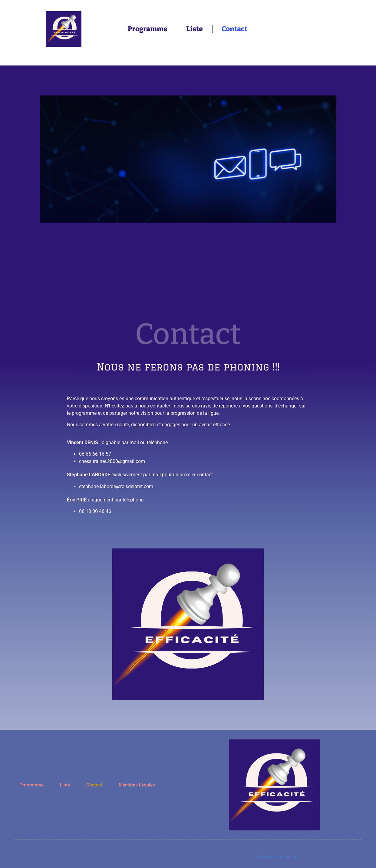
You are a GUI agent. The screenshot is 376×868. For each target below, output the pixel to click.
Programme (148, 29)
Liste (195, 29)
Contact (234, 29)
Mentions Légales (137, 785)
